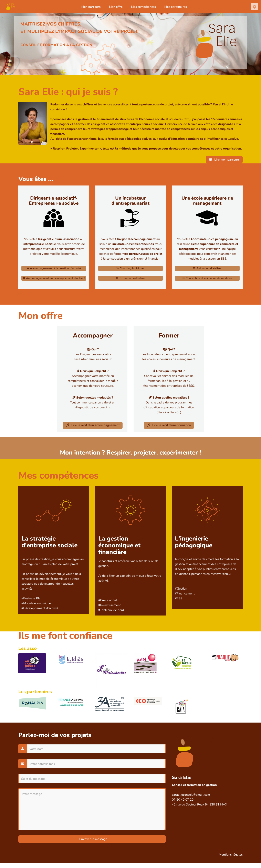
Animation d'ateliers (207, 268)
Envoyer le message (93, 839)
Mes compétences (143, 7)
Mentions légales (231, 855)
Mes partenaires (176, 7)
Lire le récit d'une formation (169, 425)
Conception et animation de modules (207, 278)
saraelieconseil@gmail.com (191, 795)
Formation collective (130, 278)
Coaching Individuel (130, 268)
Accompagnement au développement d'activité (54, 278)
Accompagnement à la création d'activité (54, 268)
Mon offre (116, 7)
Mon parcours (91, 7)
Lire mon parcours (224, 160)
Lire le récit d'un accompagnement (93, 425)
